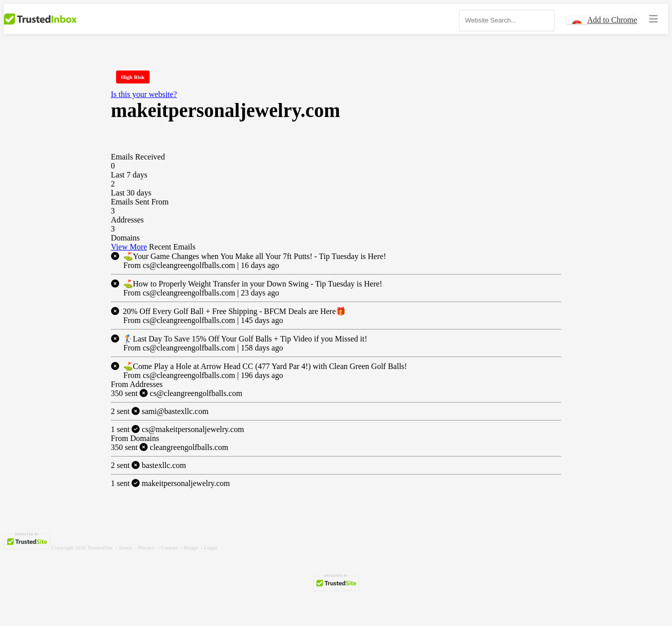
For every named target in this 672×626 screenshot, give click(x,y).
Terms (125, 547)
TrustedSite (100, 547)
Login (211, 547)
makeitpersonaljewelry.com (171, 483)
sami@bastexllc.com (160, 411)
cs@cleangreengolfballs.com (177, 393)
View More (129, 247)
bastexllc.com (149, 465)
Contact (170, 547)
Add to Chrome (612, 20)
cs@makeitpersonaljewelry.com (178, 429)
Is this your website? (144, 94)
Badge (191, 547)
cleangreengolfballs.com (170, 447)
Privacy (147, 547)
